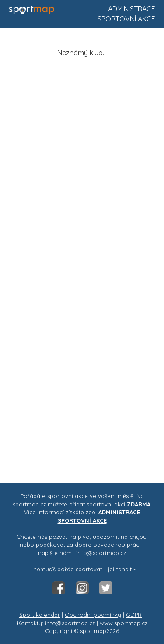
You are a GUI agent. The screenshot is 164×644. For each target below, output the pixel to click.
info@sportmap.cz (101, 553)
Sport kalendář (40, 615)
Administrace (132, 9)
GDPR (134, 615)
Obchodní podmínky (93, 615)
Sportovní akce (126, 19)
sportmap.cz (29, 504)
